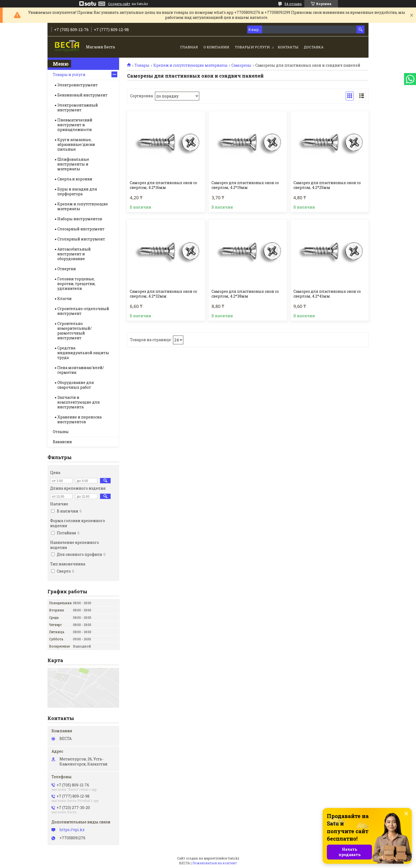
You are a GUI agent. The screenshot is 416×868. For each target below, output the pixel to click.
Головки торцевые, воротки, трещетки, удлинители (76, 284)
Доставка (314, 47)
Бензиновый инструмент (82, 95)
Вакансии (62, 442)
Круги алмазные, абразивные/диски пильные (76, 144)
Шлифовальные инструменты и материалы (73, 164)
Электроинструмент (77, 85)
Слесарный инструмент (81, 229)
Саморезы (241, 65)
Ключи (64, 298)
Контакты (288, 47)
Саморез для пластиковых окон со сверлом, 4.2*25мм (327, 185)
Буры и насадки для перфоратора (77, 191)
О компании (216, 47)
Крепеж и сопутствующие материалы (190, 65)
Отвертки (67, 269)
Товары (142, 65)
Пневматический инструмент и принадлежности (75, 125)
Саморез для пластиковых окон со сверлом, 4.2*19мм (245, 185)
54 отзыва (293, 4)
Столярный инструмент (81, 239)
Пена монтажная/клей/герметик (81, 370)
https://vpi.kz (72, 830)
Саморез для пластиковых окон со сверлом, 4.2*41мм (327, 294)
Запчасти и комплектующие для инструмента (79, 402)
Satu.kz (234, 858)
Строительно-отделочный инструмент (83, 311)
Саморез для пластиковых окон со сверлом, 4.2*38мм (245, 294)
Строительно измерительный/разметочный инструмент (75, 331)
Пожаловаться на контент (215, 863)
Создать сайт (119, 4)
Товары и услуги (252, 47)
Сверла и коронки (75, 179)
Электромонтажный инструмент (78, 107)
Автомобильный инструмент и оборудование (74, 254)
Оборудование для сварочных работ (76, 385)
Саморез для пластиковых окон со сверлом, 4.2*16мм (163, 185)
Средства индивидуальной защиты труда (83, 353)
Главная (189, 47)
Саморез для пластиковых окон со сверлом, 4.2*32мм (163, 294)
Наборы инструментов (80, 219)
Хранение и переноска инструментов (79, 419)
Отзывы (61, 432)
